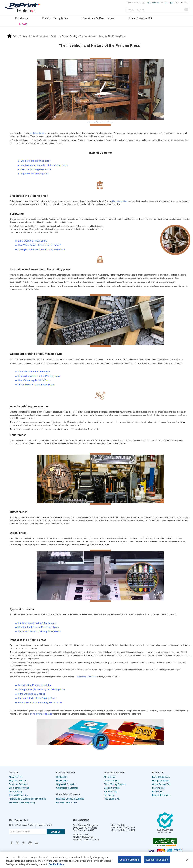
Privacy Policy (16, 792)
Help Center (62, 781)
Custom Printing (111, 781)
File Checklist (159, 788)
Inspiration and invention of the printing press (44, 165)
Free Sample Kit (140, 18)
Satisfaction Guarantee (67, 788)
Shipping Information (66, 784)
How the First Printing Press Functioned (39, 627)
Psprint (12, 843)
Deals (23, 24)
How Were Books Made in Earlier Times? (39, 245)
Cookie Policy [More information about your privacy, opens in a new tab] (56, 864)
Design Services (112, 788)
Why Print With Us (18, 781)
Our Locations (81, 820)
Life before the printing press (36, 161)
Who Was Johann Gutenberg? (34, 372)
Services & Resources (98, 18)
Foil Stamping (110, 792)
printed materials (37, 133)
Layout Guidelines (161, 777)
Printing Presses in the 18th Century (37, 623)
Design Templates (55, 18)
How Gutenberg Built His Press (34, 380)
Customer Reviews (18, 784)
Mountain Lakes (81, 835)
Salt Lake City (118, 825)
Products (22, 18)
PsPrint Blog (158, 792)
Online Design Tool (161, 784)
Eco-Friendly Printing (19, 788)
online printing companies (41, 714)
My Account (153, 3)
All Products (110, 777)
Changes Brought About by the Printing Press (42, 689)
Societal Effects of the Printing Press (37, 698)
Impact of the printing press (35, 174)
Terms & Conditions (18, 795)
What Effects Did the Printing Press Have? (40, 702)
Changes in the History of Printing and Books (41, 249)
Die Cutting (109, 795)
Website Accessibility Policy (22, 802)
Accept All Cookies (157, 860)
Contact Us (62, 777)
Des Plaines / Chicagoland (86, 825)
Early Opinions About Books (33, 241)
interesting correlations (87, 677)
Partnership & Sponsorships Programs (27, 799)
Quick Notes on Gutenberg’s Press (36, 385)
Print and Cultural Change (32, 694)
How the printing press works (36, 169)
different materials (120, 201)
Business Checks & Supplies (70, 799)
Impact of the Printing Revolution (35, 685)
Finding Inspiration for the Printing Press (39, 376)
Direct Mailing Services (115, 784)
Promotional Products (67, 802)
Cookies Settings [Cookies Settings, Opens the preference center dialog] (129, 860)
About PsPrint (15, 777)
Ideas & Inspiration (161, 795)
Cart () (169, 3)
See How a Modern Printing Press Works (39, 631)
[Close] (187, 860)
